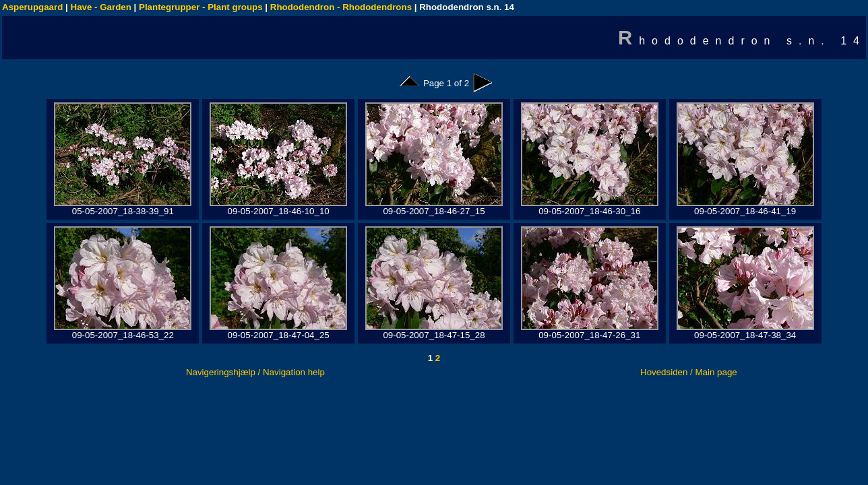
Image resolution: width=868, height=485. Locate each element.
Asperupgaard (32, 7)
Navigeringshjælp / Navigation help (255, 372)
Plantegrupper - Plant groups (201, 7)
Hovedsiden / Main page (689, 372)
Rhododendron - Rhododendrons (341, 7)
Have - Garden (101, 7)
